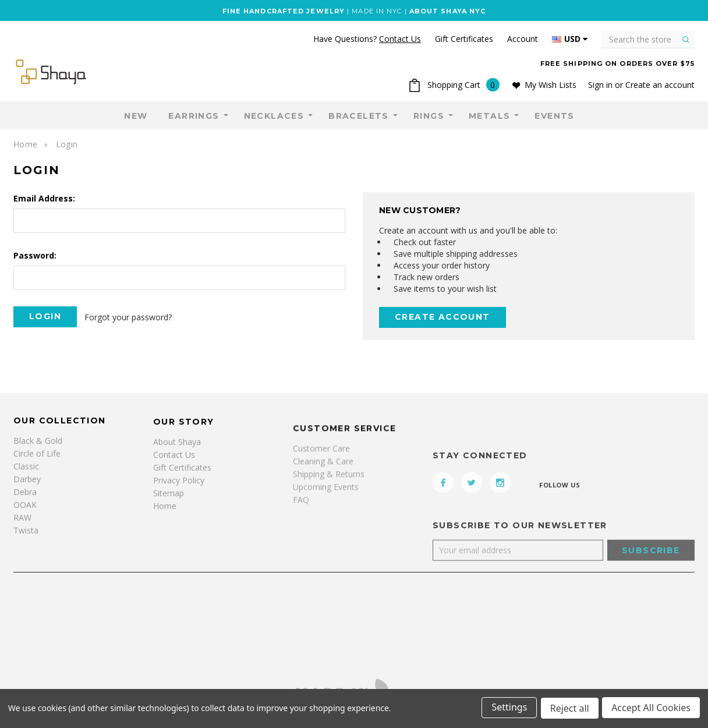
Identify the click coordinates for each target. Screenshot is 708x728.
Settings (507, 709)
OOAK (25, 513)
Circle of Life (37, 462)
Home (25, 144)
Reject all (569, 709)
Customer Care (321, 490)
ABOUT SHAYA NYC (448, 11)
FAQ (301, 541)
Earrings (194, 116)
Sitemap (169, 515)
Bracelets (359, 116)
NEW (136, 116)
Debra (25, 501)
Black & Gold (38, 449)
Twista (26, 539)
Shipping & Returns (329, 516)
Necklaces (274, 116)
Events (554, 116)
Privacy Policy (179, 502)
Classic (26, 475)
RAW (22, 526)
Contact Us (174, 477)
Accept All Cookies (651, 709)
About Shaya (177, 464)
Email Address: (44, 198)
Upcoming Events (326, 529)
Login (67, 144)
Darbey (27, 488)
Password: (35, 255)
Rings (429, 116)
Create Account (442, 317)
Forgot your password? (129, 317)
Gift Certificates (182, 490)
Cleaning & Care (323, 503)
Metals (489, 116)
